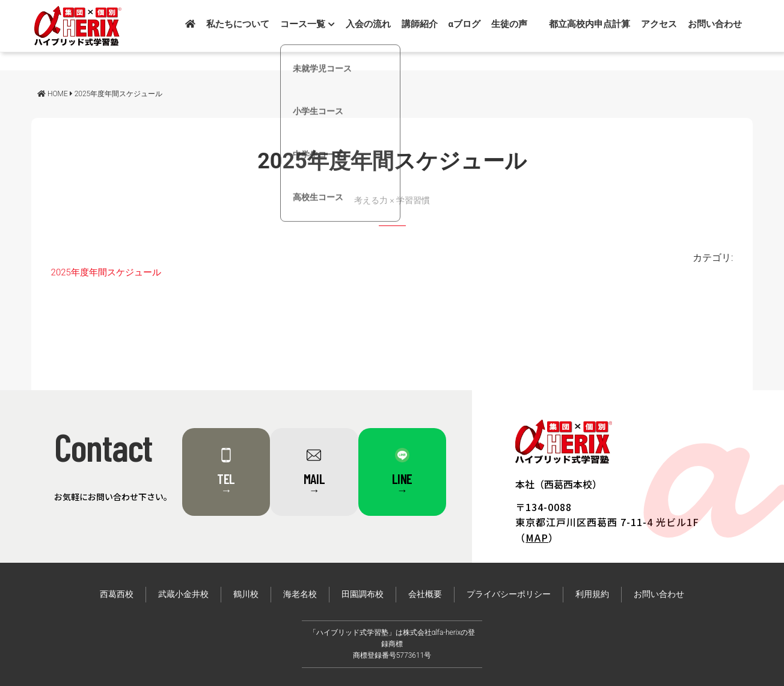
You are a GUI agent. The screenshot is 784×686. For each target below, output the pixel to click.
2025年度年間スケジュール (106, 272)
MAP (537, 537)
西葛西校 (117, 594)
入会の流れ (368, 24)
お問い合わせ (715, 24)
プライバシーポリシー (509, 594)
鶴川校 (246, 594)
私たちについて (238, 24)
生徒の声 (509, 24)
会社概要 (425, 594)
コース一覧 (308, 24)
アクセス (659, 24)
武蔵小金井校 (183, 594)
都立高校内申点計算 (590, 24)
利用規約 (592, 594)
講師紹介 (420, 24)
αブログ (464, 24)
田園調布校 (363, 594)
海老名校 (300, 594)
